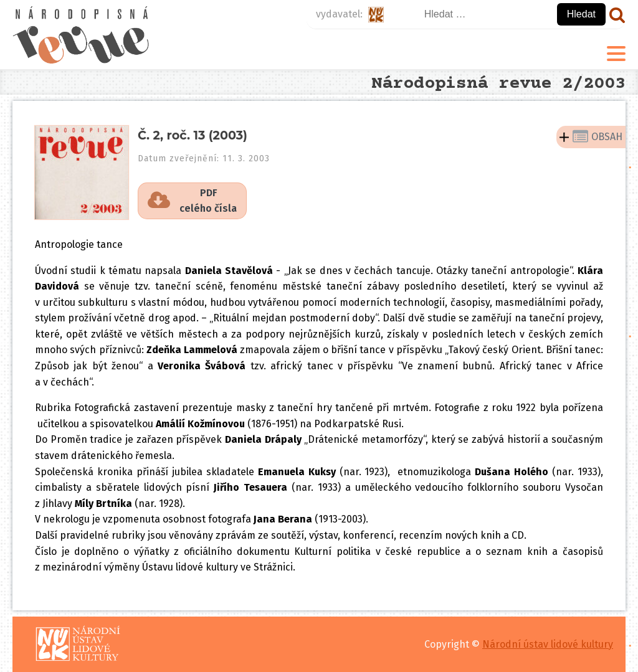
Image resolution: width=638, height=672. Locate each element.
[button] (192, 201)
